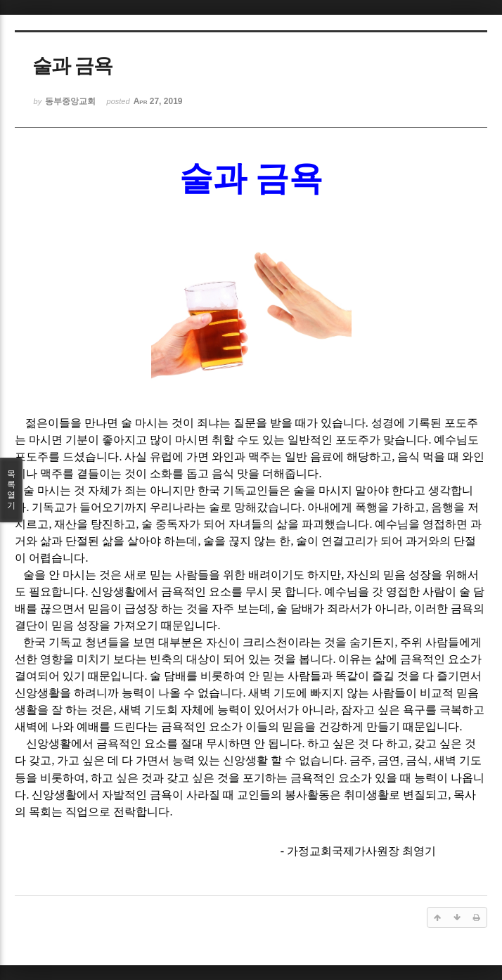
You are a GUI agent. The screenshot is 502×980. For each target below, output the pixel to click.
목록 (11, 490)
